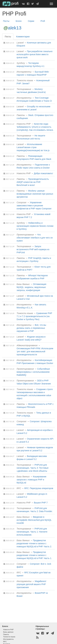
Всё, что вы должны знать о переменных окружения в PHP (31, 328)
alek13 (15, 28)
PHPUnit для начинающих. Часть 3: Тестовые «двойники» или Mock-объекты (33, 468)
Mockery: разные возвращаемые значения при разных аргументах (35, 194)
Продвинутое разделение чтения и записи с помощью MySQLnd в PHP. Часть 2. (34, 543)
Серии (31, 21)
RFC (19, 488)
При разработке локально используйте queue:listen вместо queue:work (35, 54)
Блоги (19, 21)
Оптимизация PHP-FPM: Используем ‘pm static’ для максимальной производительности (35, 351)
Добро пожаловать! (43, 173)
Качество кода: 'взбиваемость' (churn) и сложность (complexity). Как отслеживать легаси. (35, 127)
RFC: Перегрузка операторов (39, 488)
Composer (22, 202)
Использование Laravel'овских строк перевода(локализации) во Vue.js (33, 147)
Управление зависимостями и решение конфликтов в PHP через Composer (34, 206)
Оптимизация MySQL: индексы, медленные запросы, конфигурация (31, 287)
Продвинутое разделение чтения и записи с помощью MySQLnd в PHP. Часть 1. (34, 555)
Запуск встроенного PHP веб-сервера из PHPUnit (33, 249)
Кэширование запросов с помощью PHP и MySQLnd (31, 480)
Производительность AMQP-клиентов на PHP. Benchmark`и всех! (33, 182)
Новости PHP (24, 124)
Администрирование (27, 345)
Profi (43, 21)
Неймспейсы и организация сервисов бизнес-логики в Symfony (35, 226)
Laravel (20, 43)
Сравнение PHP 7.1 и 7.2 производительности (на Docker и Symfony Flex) (34, 316)
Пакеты (21, 115)
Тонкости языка (25, 80)
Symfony (21, 63)
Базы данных (23, 284)
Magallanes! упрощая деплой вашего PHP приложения (31, 584)
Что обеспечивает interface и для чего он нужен (35, 238)
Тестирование (24, 89)
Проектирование (25, 235)
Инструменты (24, 72)
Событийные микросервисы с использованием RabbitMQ (33, 372)
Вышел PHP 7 (41, 503)
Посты (6, 21)
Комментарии (23, 37)
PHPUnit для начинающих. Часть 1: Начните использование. (32, 532)
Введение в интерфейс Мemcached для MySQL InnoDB (34, 520)
